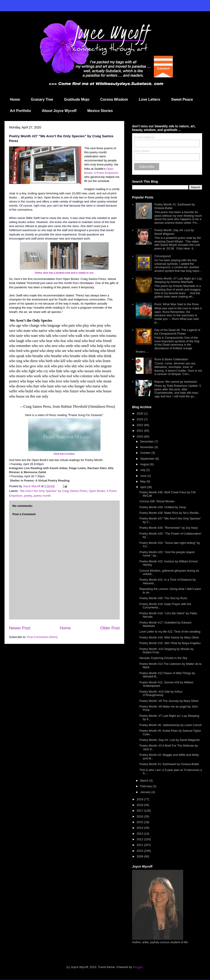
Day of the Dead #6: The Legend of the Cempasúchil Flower (177, 332)
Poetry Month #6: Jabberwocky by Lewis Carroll (170, 725)
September (148, 459)
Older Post (110, 628)
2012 (140, 839)
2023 (140, 419)
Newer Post (20, 628)
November (147, 447)
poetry (28, 496)
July (143, 470)
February (147, 786)
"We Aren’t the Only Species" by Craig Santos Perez (53, 491)
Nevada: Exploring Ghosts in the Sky (163, 658)
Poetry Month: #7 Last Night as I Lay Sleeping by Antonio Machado (178, 280)
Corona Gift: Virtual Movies (157, 501)
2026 (140, 413)
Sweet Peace (182, 99)
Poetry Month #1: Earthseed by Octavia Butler (169, 764)
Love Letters (150, 99)
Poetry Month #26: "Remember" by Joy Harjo (169, 528)
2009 (140, 856)
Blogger (138, 967)
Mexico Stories (100, 111)
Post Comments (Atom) (42, 637)
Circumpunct (162, 256)
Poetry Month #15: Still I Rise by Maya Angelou (170, 643)
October (146, 453)
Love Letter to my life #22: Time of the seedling (170, 632)
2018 (140, 805)
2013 (140, 834)
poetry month (42, 496)
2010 (140, 851)
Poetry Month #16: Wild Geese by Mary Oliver (169, 637)
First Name (142, 151)
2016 (140, 816)
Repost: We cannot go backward (175, 382)
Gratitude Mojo (77, 99)
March (145, 781)
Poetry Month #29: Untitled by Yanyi (163, 507)
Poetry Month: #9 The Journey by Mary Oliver (169, 701)
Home (15, 99)
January (146, 792)
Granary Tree (42, 99)
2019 (140, 799)
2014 (140, 828)
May (143, 481)
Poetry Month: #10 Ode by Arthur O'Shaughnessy (161, 693)
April (144, 487)
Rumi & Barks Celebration (171, 359)
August (145, 464)
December (147, 441)
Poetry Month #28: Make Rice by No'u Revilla (169, 513)
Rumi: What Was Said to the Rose (176, 304)
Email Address (144, 137)
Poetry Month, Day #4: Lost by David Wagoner (174, 232)
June (144, 476)
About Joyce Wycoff (59, 111)
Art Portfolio (20, 111)
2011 (140, 845)
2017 (140, 811)
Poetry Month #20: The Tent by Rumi (163, 598)
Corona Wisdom (114, 99)
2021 (140, 431)
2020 (140, 436)
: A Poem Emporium (105, 173)
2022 (140, 425)
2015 (140, 822)
